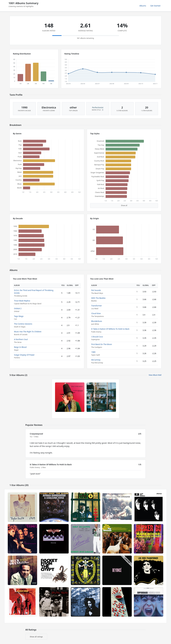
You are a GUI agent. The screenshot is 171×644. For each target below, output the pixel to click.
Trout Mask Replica (22, 301)
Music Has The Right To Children (28, 332)
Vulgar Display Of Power (24, 355)
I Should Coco (97, 337)
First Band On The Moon (102, 344)
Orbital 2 (18, 308)
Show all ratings (36, 637)
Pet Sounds (96, 290)
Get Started (155, 6)
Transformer (97, 306)
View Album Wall (155, 375)
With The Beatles (98, 298)
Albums (143, 6)
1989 (93, 352)
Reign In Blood (20, 347)
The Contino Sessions (23, 324)
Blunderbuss (97, 321)
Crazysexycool (36, 434)
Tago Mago (19, 316)
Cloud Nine (96, 313)
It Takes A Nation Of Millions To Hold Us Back (110, 329)
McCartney (96, 360)
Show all (124, 205)
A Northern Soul (21, 339)
